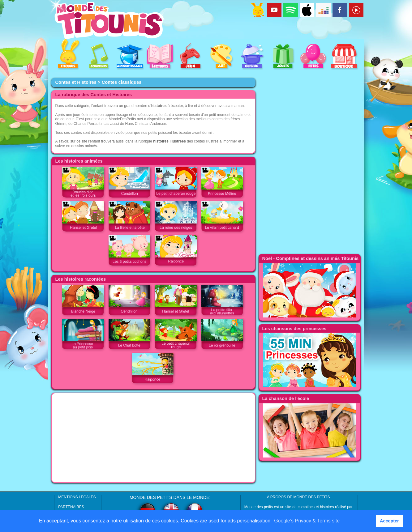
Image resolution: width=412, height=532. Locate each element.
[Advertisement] (153, 438)
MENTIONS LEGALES (77, 497)
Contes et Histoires (76, 82)
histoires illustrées (170, 141)
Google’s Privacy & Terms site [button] (307, 521)
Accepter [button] (389, 521)
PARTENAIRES (71, 507)
